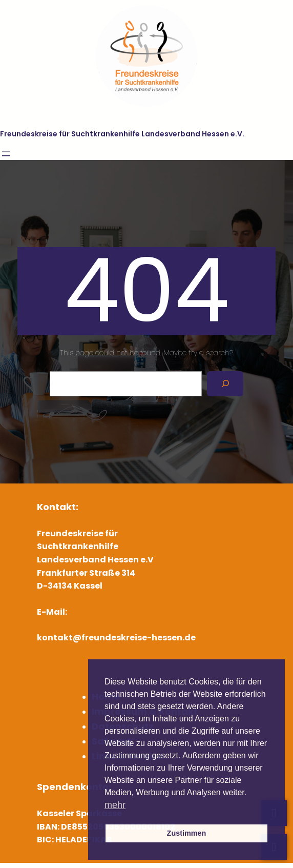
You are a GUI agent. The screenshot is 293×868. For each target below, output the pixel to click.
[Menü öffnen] (6, 154)
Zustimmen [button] (187, 833)
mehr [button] (115, 805)
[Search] (225, 384)
